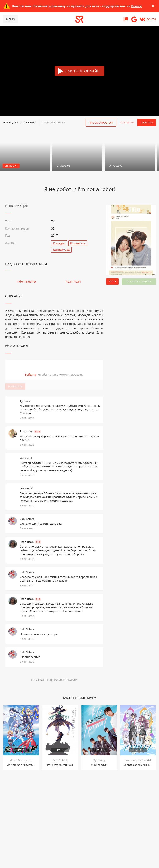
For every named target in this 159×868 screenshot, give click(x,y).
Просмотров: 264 (101, 123)
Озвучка (147, 122)
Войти (151, 19)
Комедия (59, 243)
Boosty (137, 6)
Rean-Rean (73, 282)
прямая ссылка (54, 122)
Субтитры (127, 122)
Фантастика (61, 250)
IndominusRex (26, 282)
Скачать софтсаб (139, 281)
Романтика (78, 243)
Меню (11, 19)
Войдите (31, 375)
